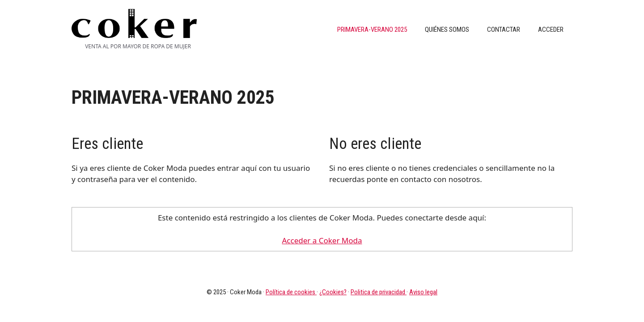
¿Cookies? (333, 292)
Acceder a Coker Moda (322, 240)
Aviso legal (423, 292)
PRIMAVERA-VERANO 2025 (372, 30)
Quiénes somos (447, 30)
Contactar (504, 30)
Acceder (551, 30)
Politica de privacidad (379, 292)
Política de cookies (291, 292)
